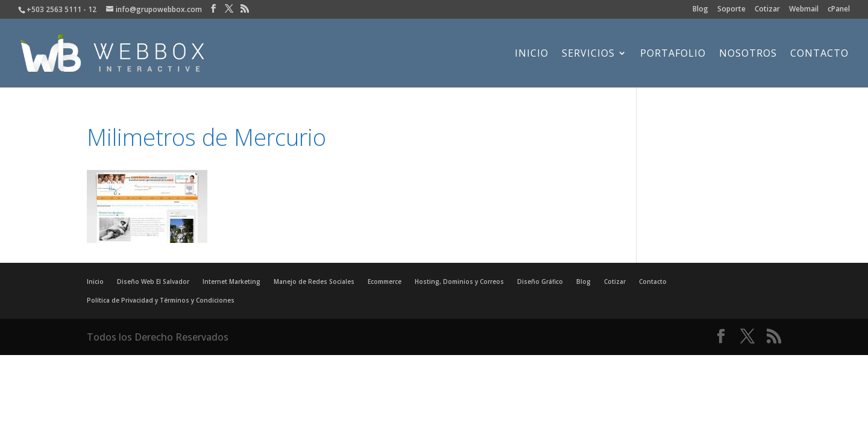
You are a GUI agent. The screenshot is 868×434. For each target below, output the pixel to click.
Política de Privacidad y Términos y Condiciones (161, 300)
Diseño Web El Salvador (153, 281)
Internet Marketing (231, 281)
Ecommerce (385, 281)
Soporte (731, 10)
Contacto (819, 54)
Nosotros (748, 54)
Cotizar (767, 10)
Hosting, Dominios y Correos (459, 281)
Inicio (532, 54)
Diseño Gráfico (540, 281)
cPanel (839, 10)
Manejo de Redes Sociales (314, 281)
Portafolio (673, 54)
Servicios (588, 54)
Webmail (804, 10)
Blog (700, 10)
